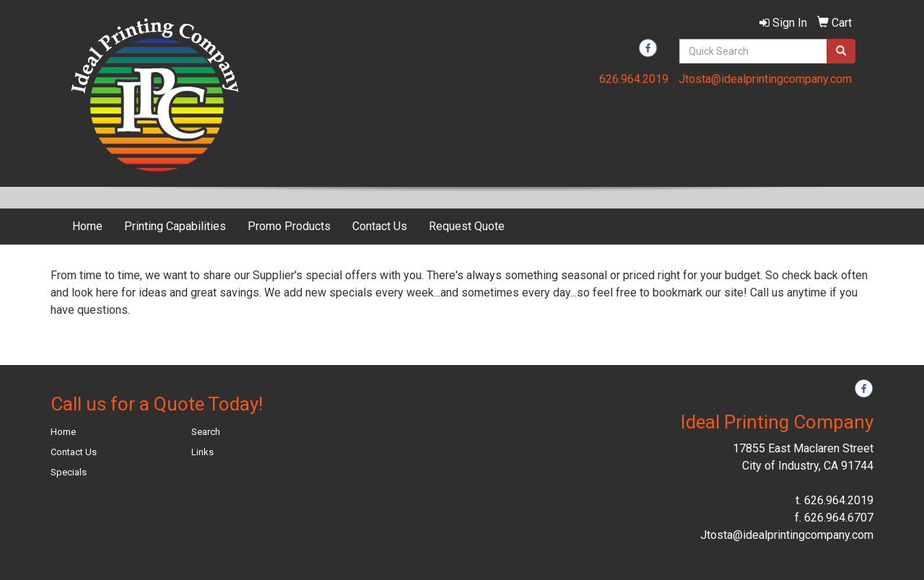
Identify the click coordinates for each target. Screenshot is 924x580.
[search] (841, 51)
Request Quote (467, 226)
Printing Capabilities (175, 226)
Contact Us (380, 226)
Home (87, 226)
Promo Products (289, 226)
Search (206, 432)
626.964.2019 (634, 79)
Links (202, 452)
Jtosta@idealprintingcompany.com (765, 79)
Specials (69, 472)
